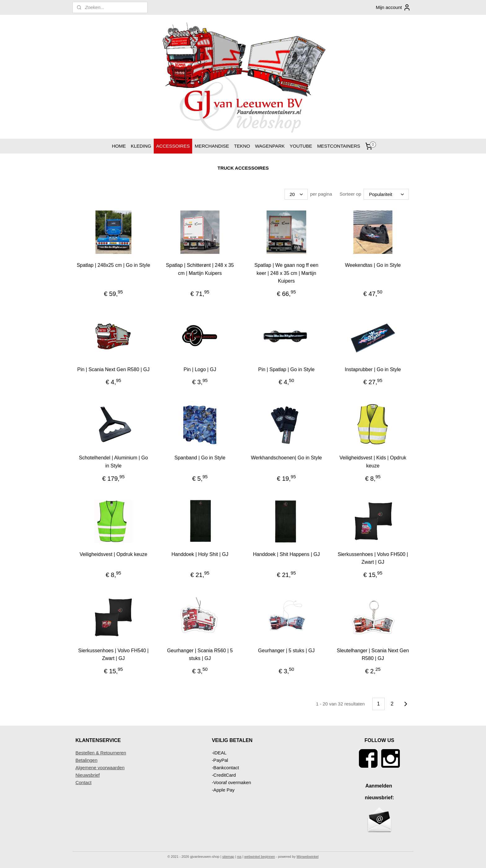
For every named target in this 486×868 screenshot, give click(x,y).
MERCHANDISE (212, 146)
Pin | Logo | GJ (200, 369)
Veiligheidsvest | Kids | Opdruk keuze (373, 462)
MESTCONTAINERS (339, 146)
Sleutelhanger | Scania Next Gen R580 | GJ (373, 655)
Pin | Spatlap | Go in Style (286, 369)
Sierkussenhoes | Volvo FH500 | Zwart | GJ (373, 558)
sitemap (228, 857)
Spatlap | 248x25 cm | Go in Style (113, 265)
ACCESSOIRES (173, 146)
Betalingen (86, 760)
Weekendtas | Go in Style (373, 265)
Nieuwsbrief (87, 775)
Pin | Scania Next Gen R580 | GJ (113, 369)
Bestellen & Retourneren (101, 753)
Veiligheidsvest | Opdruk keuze (113, 554)
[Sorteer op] (386, 194)
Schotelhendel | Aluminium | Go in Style (113, 462)
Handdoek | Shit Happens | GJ (286, 554)
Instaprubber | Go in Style (373, 369)
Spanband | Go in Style (200, 458)
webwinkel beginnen (260, 857)
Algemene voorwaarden (100, 768)
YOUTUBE (301, 146)
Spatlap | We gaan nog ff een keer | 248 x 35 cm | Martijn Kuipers (286, 273)
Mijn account (393, 7)
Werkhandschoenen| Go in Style (286, 458)
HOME (119, 146)
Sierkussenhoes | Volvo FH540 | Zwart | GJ (113, 655)
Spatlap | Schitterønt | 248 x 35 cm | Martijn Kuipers (200, 269)
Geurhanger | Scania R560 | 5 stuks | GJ (200, 655)
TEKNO (242, 146)
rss (239, 857)
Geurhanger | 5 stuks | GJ (286, 651)
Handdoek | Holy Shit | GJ (200, 554)
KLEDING (141, 146)
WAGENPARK (270, 146)
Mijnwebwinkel (308, 857)
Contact (83, 782)
